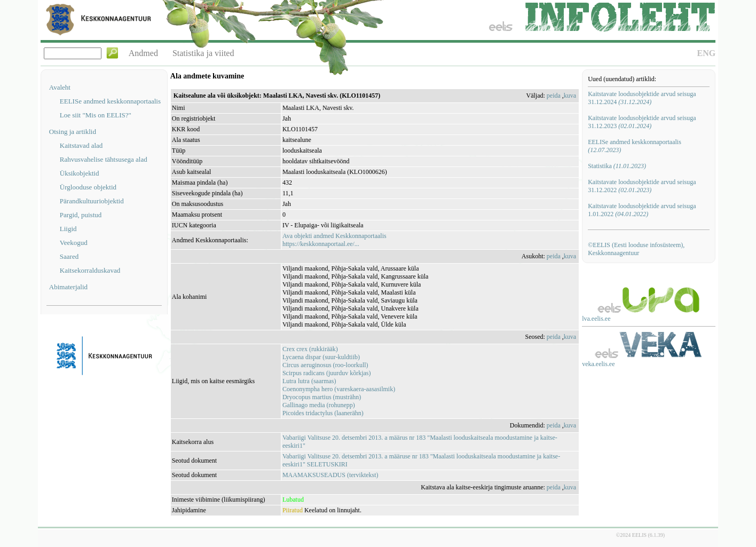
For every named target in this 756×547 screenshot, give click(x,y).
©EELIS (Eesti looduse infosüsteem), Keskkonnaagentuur (636, 249)
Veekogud (74, 243)
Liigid (68, 229)
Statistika (617, 166)
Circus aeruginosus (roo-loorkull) (325, 365)
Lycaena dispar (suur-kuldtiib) (321, 357)
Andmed (143, 53)
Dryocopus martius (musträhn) (322, 397)
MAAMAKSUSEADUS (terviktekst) (330, 475)
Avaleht (60, 87)
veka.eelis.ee (598, 364)
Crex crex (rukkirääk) (310, 349)
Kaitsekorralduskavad (90, 270)
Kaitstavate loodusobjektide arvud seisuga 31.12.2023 (642, 122)
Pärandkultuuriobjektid (92, 201)
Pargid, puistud (81, 215)
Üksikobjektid (80, 173)
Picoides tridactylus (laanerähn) (323, 413)
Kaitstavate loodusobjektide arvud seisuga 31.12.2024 (642, 98)
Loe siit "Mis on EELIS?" (96, 115)
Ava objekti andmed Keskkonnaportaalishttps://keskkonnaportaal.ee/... (334, 240)
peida (554, 96)
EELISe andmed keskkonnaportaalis (110, 101)
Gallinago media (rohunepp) (319, 405)
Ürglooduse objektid (88, 187)
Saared (69, 256)
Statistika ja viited (203, 53)
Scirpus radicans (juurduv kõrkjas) (327, 373)
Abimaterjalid (68, 287)
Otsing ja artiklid (73, 132)
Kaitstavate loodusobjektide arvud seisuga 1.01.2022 (642, 210)
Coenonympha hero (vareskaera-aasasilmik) (339, 389)
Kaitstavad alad (81, 145)
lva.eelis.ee (596, 319)
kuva (570, 96)
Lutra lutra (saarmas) (309, 381)
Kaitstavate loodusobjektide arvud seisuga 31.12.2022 (642, 186)
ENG (707, 53)
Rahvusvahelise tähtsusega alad (104, 159)
